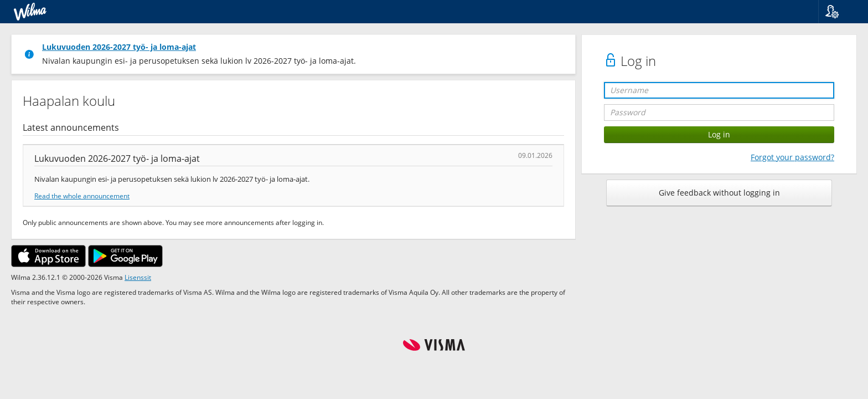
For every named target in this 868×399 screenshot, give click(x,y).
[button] (839, 12)
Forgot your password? (792, 157)
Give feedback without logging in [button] (719, 193)
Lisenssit (138, 277)
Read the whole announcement (82, 196)
